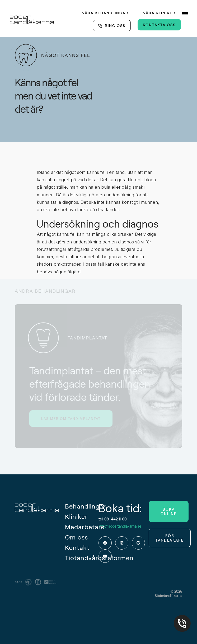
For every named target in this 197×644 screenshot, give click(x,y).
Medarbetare (82, 527)
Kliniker (76, 516)
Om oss (76, 537)
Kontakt (77, 547)
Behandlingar (82, 506)
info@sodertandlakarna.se (120, 526)
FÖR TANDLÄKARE (170, 538)
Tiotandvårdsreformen (82, 558)
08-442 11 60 (182, 619)
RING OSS (115, 26)
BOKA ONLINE (169, 511)
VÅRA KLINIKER (159, 13)
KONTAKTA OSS (159, 25)
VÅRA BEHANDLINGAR (105, 13)
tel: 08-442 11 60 (113, 519)
